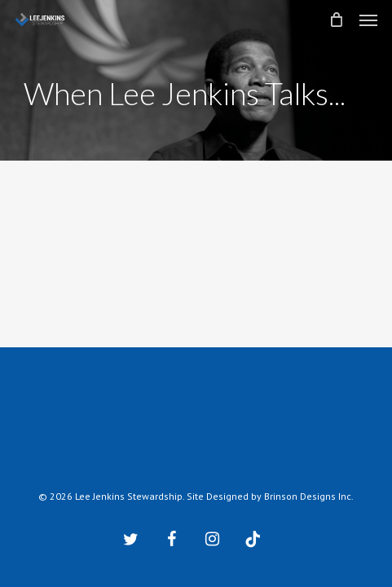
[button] (368, 20)
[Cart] (336, 20)
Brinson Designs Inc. (309, 496)
